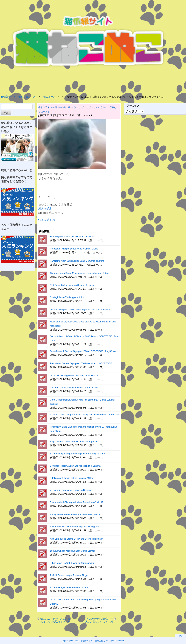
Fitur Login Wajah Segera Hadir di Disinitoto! (72, 236)
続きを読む (45, 209)
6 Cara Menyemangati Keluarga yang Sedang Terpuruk (78, 454)
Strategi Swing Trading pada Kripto (67, 297)
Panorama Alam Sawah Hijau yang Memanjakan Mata (77, 261)
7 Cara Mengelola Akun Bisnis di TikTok (70, 587)
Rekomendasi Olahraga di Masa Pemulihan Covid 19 (77, 502)
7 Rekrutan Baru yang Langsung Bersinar (71, 490)
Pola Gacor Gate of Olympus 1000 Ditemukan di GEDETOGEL (82, 363)
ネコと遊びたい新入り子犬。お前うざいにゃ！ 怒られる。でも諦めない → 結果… (99, 620)
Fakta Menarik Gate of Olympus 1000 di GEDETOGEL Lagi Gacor (83, 351)
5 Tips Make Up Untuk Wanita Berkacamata (72, 563)
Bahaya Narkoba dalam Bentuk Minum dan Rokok (75, 514)
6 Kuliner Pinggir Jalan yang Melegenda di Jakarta (75, 466)
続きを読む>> (47, 220)
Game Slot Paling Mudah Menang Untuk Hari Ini (74, 376)
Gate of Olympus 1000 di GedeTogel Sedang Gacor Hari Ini (80, 309)
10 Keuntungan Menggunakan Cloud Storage (73, 551)
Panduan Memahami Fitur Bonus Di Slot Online (74, 388)
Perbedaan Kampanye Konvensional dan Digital (74, 249)
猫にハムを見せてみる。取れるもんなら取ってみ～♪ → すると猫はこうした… (55, 620)
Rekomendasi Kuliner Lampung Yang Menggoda (74, 527)
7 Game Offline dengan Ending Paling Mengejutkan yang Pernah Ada (85, 415)
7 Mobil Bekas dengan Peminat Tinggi (69, 575)
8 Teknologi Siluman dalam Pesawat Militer (71, 478)
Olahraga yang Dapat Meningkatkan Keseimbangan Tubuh (79, 273)
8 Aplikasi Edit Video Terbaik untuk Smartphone (74, 441)
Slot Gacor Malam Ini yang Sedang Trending (72, 285)
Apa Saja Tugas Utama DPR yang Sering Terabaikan (77, 539)
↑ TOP (180, 636)
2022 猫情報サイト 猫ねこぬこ (90, 641)
